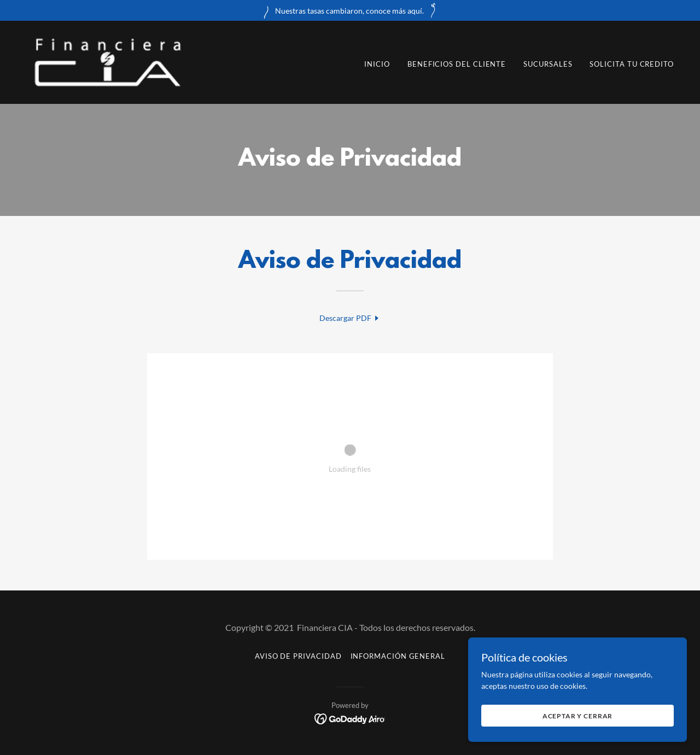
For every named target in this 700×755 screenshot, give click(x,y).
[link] (107, 62)
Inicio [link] (377, 64)
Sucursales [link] (548, 64)
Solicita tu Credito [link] (632, 64)
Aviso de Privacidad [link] (298, 656)
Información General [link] (398, 656)
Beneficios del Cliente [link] (457, 64)
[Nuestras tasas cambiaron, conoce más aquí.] (350, 10)
